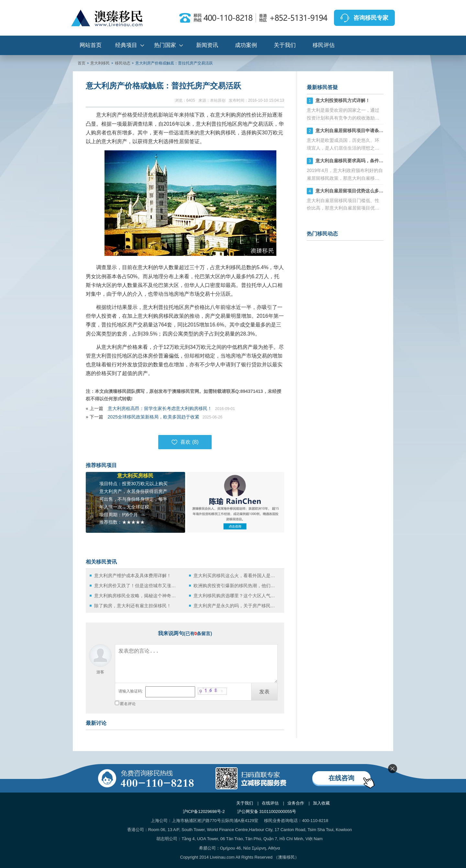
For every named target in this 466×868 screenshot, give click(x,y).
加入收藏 (321, 803)
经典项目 (126, 45)
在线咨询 (341, 778)
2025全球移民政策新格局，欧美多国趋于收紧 (154, 417)
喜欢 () (185, 442)
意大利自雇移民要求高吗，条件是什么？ (356, 161)
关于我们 (285, 45)
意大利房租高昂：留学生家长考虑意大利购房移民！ (160, 408)
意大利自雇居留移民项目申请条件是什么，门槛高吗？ (370, 131)
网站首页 (91, 45)
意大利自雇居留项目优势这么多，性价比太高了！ (365, 191)
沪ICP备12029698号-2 (204, 811)
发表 (264, 692)
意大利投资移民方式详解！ (343, 100)
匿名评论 (128, 704)
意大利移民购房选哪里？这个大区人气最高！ (236, 596)
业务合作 (296, 803)
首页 (82, 63)
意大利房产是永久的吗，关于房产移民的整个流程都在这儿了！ (236, 606)
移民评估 (324, 45)
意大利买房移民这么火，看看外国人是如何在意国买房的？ (236, 576)
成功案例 (246, 45)
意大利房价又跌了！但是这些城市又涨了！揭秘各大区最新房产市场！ (137, 586)
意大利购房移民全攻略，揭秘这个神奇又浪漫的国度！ (137, 596)
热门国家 (165, 45)
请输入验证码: (131, 691)
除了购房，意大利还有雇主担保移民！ (133, 606)
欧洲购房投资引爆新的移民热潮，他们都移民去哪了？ (236, 586)
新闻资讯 (207, 45)
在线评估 (270, 803)
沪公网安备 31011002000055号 (267, 811)
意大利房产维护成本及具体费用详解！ (133, 576)
